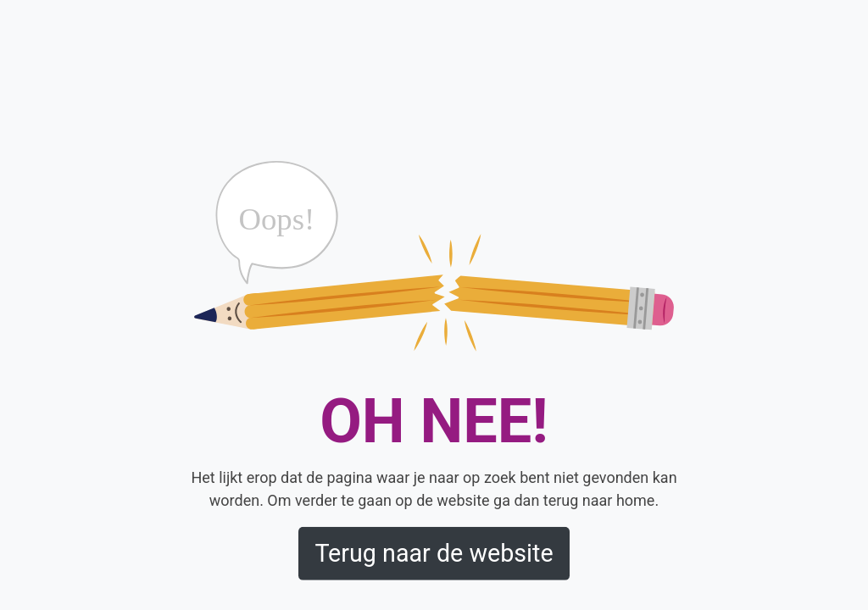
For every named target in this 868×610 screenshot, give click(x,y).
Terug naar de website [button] (434, 553)
